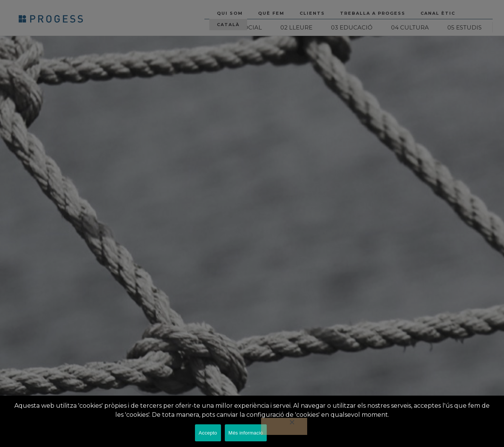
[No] (284, 426)
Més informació (246, 433)
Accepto (208, 433)
